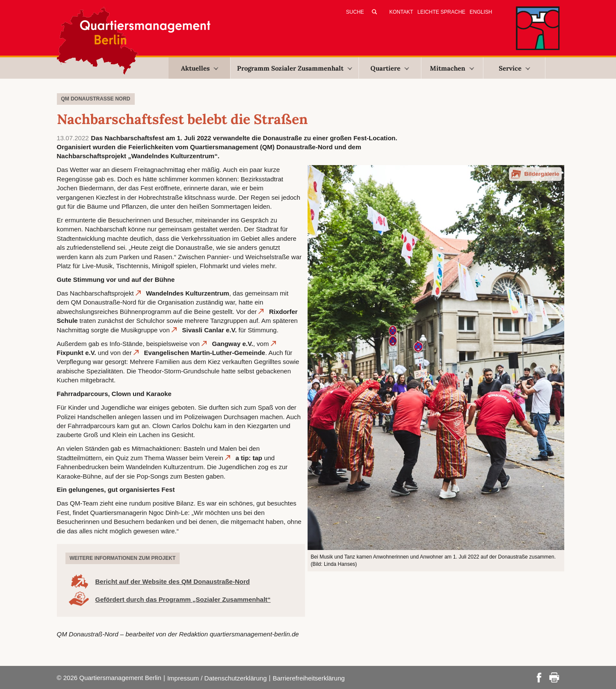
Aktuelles (200, 68)
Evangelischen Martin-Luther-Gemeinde (205, 353)
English (481, 12)
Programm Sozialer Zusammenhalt (295, 68)
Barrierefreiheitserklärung (308, 678)
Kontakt (401, 12)
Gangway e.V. (233, 344)
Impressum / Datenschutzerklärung (217, 678)
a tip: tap (249, 458)
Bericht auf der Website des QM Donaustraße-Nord (173, 581)
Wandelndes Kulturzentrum (187, 293)
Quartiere (390, 68)
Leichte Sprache (441, 12)
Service (514, 68)
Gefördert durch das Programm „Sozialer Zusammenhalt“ (183, 599)
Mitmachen (452, 68)
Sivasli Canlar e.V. (209, 330)
